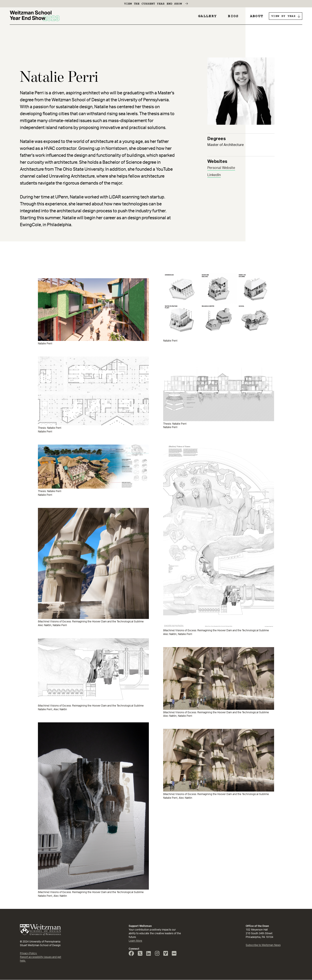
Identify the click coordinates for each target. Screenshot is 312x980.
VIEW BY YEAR (283, 16)
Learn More (135, 941)
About (257, 16)
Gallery (207, 16)
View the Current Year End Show (153, 4)
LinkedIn (214, 175)
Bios (233, 16)
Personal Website (221, 168)
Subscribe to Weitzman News (263, 945)
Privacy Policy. (28, 953)
